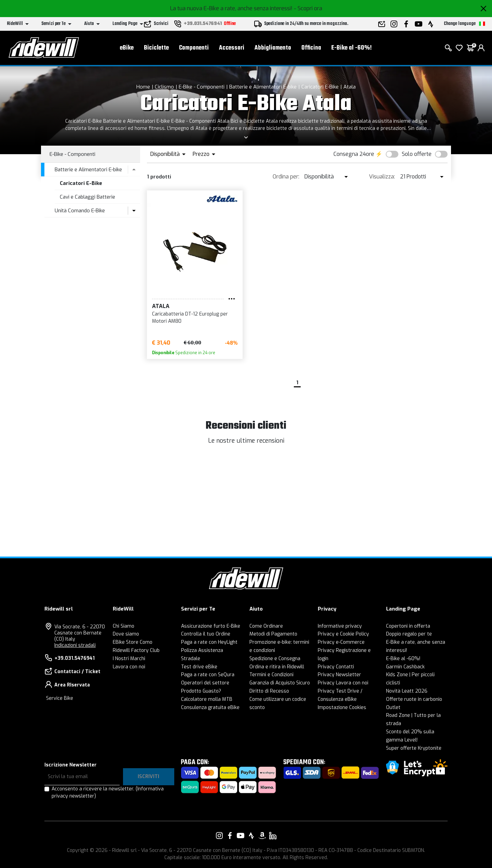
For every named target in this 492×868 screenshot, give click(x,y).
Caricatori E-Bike (320, 87)
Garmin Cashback (405, 667)
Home (143, 87)
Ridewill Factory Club (136, 650)
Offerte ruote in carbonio (414, 699)
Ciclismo (164, 87)
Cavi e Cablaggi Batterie (87, 197)
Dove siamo (126, 634)
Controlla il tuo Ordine (206, 634)
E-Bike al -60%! (352, 48)
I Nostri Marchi (129, 659)
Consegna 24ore (354, 154)
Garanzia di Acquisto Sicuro (280, 683)
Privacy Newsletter (339, 675)
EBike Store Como (133, 642)
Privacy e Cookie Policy (343, 634)
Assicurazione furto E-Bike (211, 626)
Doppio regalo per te (409, 634)
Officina (311, 48)
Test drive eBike (199, 667)
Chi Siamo (124, 626)
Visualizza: (382, 177)
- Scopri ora (308, 8)
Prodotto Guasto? (201, 691)
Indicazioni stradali (75, 645)
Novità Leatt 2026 (407, 691)
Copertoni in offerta (408, 626)
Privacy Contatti (336, 667)
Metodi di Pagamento (273, 634)
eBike (127, 48)
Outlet (393, 707)
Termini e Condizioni (271, 675)
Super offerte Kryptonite (414, 748)
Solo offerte (417, 154)
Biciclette (156, 48)
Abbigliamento (273, 48)
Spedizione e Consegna (275, 659)
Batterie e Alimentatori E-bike (263, 87)
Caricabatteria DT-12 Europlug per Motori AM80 (190, 318)
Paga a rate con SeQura (208, 675)
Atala (350, 87)
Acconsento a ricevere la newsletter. (108, 792)
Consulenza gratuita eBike (210, 707)
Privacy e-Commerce (341, 642)
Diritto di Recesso (269, 691)
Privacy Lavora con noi (343, 683)
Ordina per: (286, 177)
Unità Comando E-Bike (80, 211)
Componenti (194, 48)
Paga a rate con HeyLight (209, 642)
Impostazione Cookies (342, 707)
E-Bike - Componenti (202, 87)
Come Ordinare (266, 626)
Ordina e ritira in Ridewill (277, 667)
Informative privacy (340, 626)
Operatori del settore (205, 683)
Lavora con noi (129, 667)
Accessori (232, 48)
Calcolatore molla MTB (207, 699)
